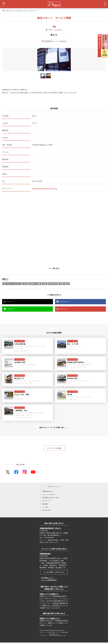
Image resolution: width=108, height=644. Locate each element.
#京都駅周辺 (18, 401)
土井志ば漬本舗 (20, 345)
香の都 (70, 396)
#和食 (45, 285)
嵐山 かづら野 (73, 345)
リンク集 (45, 509)
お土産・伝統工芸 (20, 343)
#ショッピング (78, 348)
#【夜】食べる (84, 382)
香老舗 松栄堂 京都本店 (76, 364)
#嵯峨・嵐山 (71, 350)
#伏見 (69, 385)
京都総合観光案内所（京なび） (51, 530)
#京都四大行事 (25, 366)
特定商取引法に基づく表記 (50, 499)
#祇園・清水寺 (64, 285)
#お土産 (17, 350)
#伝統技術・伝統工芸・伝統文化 (31, 382)
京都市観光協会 (45, 555)
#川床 (25, 285)
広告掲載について (47, 579)
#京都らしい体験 (80, 398)
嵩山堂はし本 (19, 380)
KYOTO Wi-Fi (46, 512)
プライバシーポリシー (49, 496)
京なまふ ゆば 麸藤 (22, 396)
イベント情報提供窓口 (49, 581)
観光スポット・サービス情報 (13, 12)
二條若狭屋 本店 (21, 412)
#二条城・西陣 (81, 368)
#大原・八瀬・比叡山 (21, 352)
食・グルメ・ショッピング (28, 12)
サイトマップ (46, 502)
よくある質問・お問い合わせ (54, 574)
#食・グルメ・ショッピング (12, 285)
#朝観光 (30, 348)
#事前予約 (71, 398)
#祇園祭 (33, 366)
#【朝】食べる (29, 417)
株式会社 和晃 (72, 380)
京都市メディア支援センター (50, 620)
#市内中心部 (53, 285)
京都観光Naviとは (48, 493)
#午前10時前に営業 (21, 348)
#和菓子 (76, 382)
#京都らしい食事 (35, 285)
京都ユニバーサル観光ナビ (49, 595)
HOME (4, 12)
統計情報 (45, 505)
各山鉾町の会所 (20, 364)
